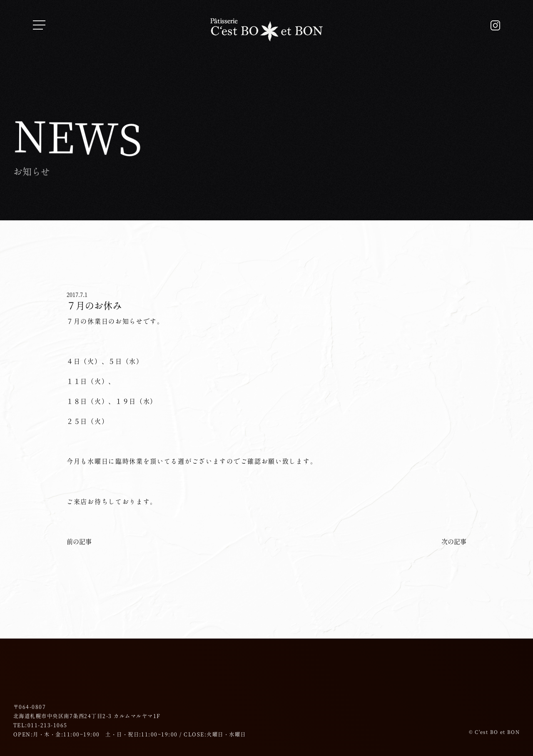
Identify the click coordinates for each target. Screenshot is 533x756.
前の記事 (79, 542)
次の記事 (454, 542)
